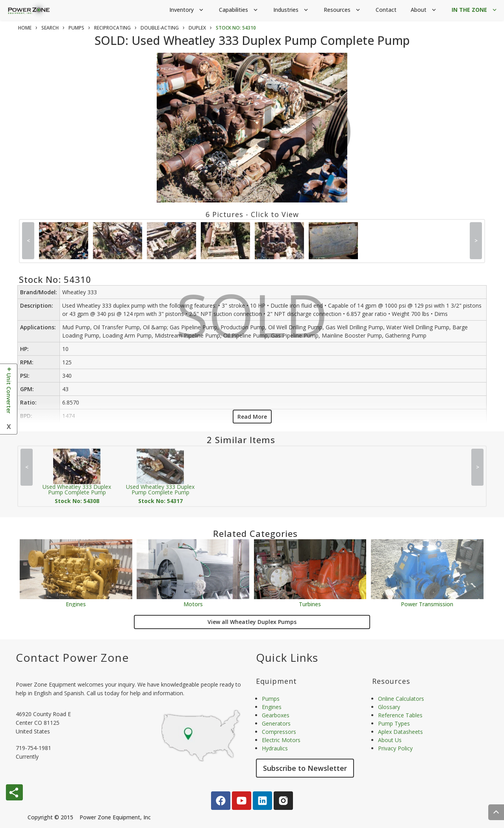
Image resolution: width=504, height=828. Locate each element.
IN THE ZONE (475, 10)
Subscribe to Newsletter (305, 768)
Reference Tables (400, 715)
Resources (343, 10)
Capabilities (239, 10)
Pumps (271, 699)
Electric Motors (281, 740)
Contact (386, 10)
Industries (291, 10)
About (424, 10)
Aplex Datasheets (400, 732)
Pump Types (394, 723)
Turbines (310, 604)
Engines (76, 604)
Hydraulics (275, 748)
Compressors (279, 732)
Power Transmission (427, 604)
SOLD (254, 137)
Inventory (187, 10)
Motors (193, 604)
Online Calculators (401, 699)
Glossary (389, 707)
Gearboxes (276, 715)
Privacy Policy (395, 748)
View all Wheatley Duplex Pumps (252, 622)
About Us (390, 740)
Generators (276, 723)
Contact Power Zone (72, 657)
